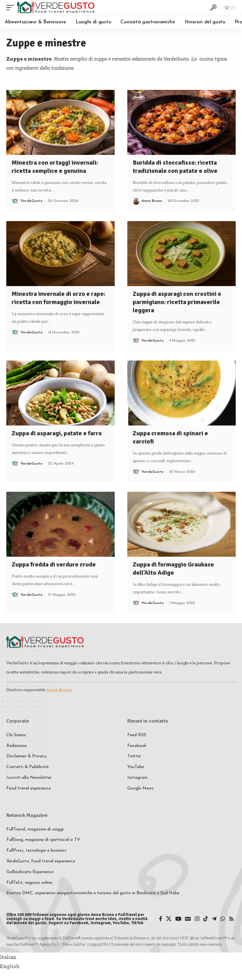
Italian (8, 957)
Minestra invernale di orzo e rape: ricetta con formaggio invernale (58, 298)
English (10, 966)
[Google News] (188, 919)
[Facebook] (161, 919)
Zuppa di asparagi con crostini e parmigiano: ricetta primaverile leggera (177, 302)
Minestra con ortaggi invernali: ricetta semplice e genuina (55, 167)
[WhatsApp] (223, 919)
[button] (12, 8)
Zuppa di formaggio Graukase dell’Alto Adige (173, 569)
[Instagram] (197, 919)
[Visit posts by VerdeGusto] (15, 201)
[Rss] (231, 919)
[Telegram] (214, 919)
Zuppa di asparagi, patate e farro (57, 433)
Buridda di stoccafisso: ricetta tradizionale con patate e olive (175, 167)
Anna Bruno (152, 201)
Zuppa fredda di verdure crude (54, 564)
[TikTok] (206, 919)
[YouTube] (178, 919)
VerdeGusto (32, 201)
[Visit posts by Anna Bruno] (136, 201)
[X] (169, 919)
